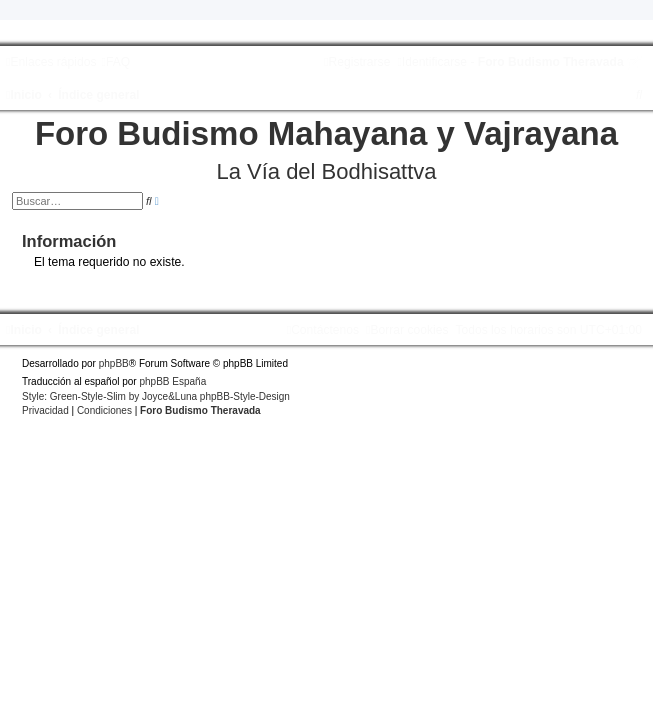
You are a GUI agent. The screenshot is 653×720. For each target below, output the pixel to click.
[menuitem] (115, 62)
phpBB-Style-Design (245, 396)
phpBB (114, 363)
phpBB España (172, 381)
